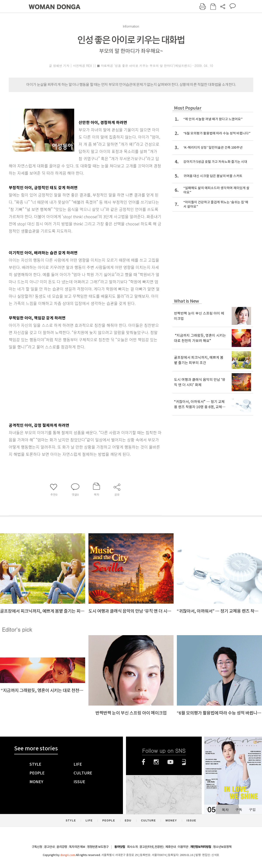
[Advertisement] (74, 385)
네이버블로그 (184, 762)
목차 (225, 810)
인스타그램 (156, 762)
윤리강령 (62, 847)
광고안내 (49, 847)
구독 (239, 810)
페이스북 (143, 762)
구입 (252, 810)
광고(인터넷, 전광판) (151, 847)
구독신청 (37, 847)
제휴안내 (171, 847)
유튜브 (170, 762)
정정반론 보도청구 (98, 847)
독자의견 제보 (77, 847)
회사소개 (132, 847)
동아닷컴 (120, 847)
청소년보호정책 (222, 847)
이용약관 (183, 847)
